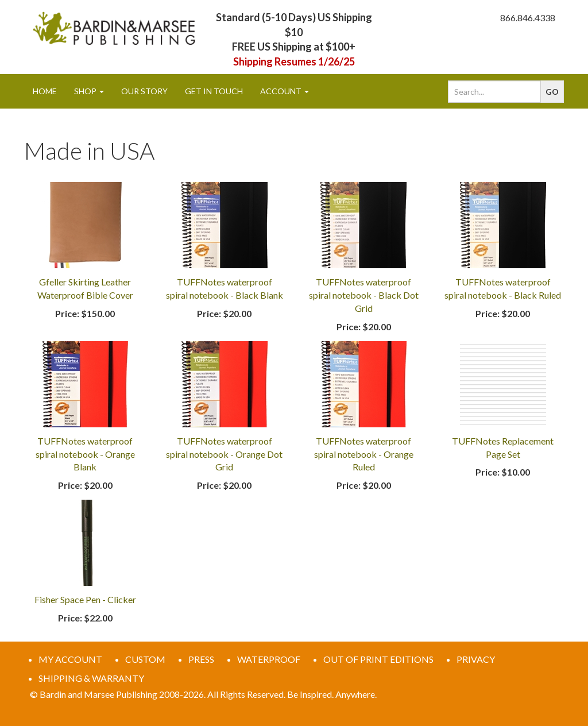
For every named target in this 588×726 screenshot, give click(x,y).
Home (45, 91)
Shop (89, 91)
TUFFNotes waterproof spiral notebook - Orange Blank (85, 454)
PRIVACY (476, 659)
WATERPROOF (269, 659)
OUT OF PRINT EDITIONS (378, 659)
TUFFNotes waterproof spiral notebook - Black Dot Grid (364, 295)
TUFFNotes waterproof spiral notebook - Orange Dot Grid (224, 454)
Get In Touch (214, 91)
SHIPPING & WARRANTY (91, 678)
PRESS (201, 659)
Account (285, 91)
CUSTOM (145, 659)
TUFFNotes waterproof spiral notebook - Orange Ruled (364, 454)
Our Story (144, 91)
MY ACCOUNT (70, 659)
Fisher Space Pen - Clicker (85, 599)
